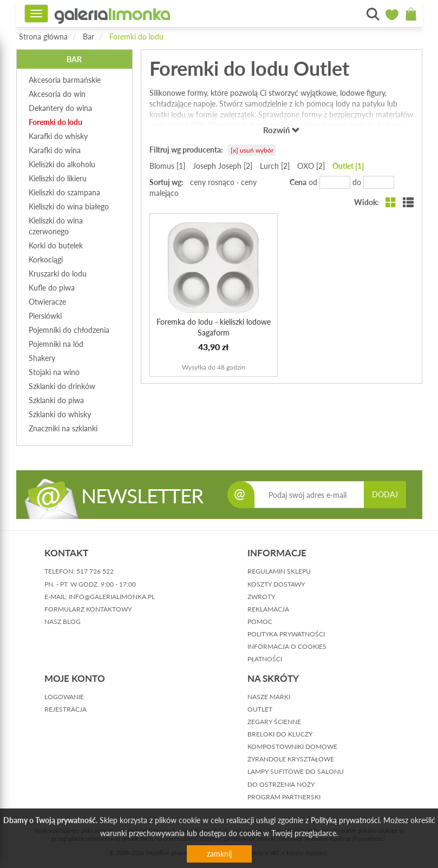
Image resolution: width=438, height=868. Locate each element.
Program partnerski (284, 797)
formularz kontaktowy (88, 609)
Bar (89, 37)
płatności (265, 659)
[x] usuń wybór (252, 150)
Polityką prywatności (345, 820)
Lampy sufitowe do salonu (296, 771)
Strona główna (43, 37)
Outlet (260, 709)
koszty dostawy (276, 584)
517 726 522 (95, 571)
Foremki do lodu (136, 37)
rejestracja (66, 709)
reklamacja (268, 609)
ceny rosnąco (212, 182)
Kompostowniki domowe (292, 747)
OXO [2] (311, 166)
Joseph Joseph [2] (223, 166)
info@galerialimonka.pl (112, 597)
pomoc (260, 622)
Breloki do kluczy (280, 734)
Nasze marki (269, 697)
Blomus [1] (167, 166)
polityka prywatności (286, 634)
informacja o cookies (287, 646)
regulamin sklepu (279, 571)
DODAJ (385, 494)
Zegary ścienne (274, 722)
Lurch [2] (275, 166)
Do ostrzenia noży (281, 784)
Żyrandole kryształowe (291, 759)
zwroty (261, 597)
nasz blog (63, 622)
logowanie (64, 697)
